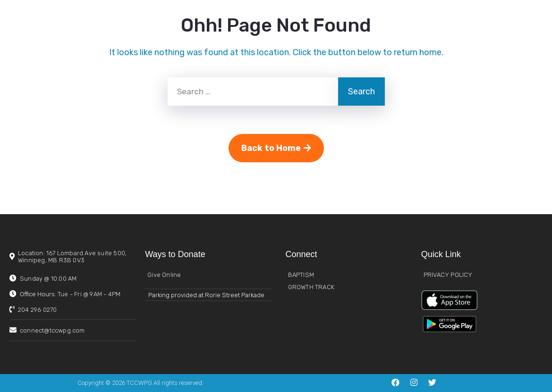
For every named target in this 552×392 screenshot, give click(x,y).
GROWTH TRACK (311, 287)
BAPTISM (301, 275)
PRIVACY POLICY (448, 275)
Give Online (164, 275)
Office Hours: (70, 294)
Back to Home (276, 148)
